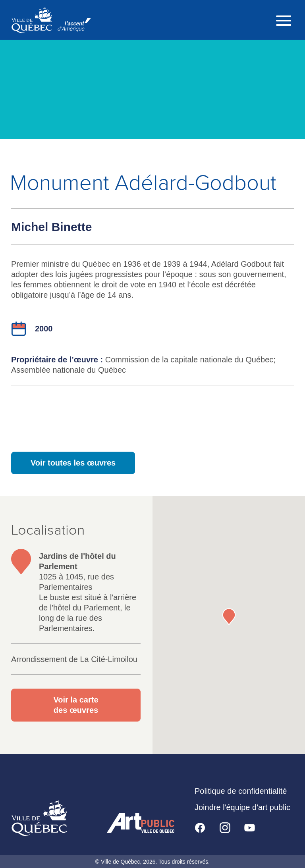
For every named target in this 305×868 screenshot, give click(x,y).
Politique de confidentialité (241, 791)
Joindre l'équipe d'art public (242, 807)
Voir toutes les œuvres (73, 463)
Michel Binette (51, 227)
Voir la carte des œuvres (76, 705)
